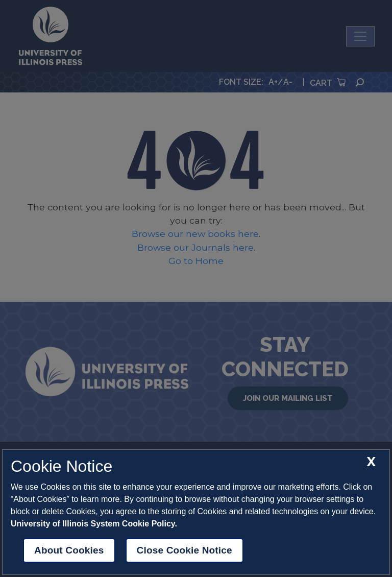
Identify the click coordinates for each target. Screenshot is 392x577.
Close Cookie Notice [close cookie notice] (185, 550)
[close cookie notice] (371, 462)
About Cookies (69, 550)
